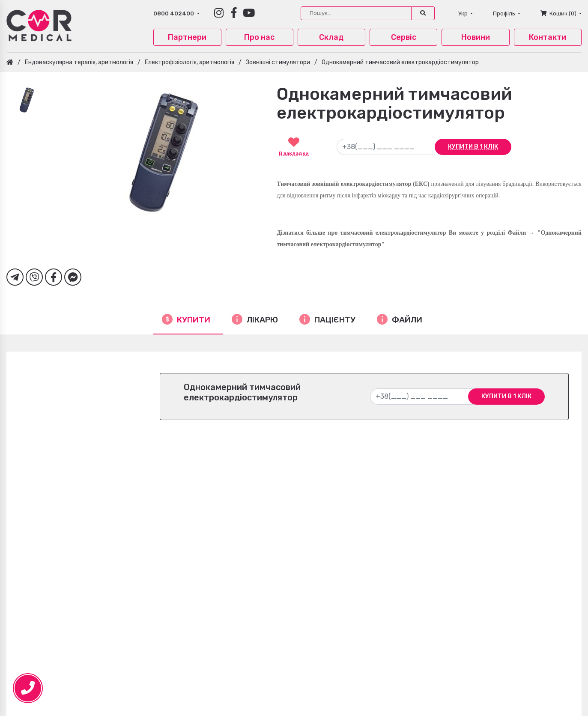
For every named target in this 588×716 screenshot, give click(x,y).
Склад (331, 37)
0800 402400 (174, 13)
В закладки (294, 153)
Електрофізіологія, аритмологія (190, 62)
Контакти (548, 37)
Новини (476, 37)
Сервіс (404, 37)
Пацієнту (335, 320)
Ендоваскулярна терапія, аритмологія (79, 62)
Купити (194, 320)
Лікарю (262, 320)
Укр (464, 13)
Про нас (259, 37)
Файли (407, 320)
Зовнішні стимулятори (278, 62)
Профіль (505, 13)
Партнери (187, 37)
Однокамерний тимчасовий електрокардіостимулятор (400, 62)
